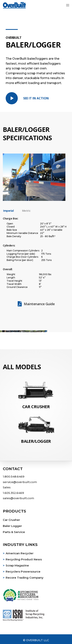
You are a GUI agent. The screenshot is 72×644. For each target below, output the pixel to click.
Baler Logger (12, 526)
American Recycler (20, 553)
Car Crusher (11, 520)
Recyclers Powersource (23, 572)
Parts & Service (14, 532)
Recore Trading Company (25, 578)
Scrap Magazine (17, 565)
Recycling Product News (24, 559)
